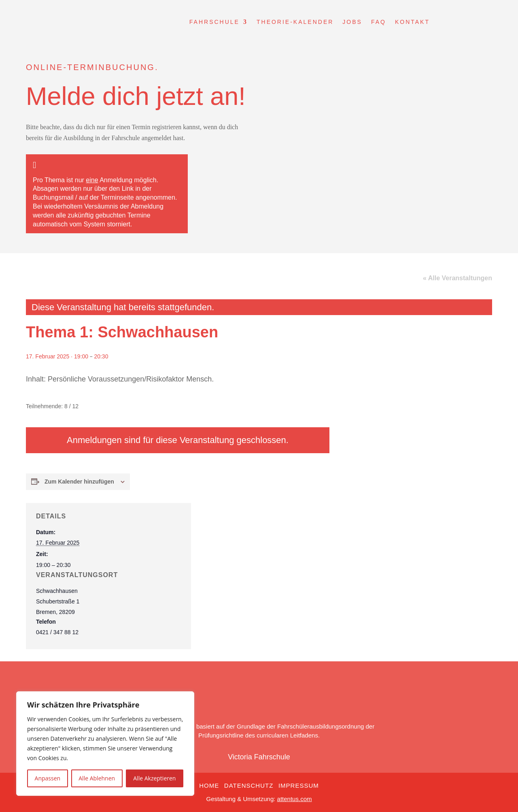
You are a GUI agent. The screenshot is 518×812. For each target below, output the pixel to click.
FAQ (379, 22)
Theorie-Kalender (295, 22)
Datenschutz (249, 785)
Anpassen (48, 778)
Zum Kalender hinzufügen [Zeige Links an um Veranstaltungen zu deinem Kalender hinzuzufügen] (79, 482)
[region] (105, 744)
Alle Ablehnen (97, 778)
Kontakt (412, 22)
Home (209, 785)
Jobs (352, 22)
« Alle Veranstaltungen (457, 278)
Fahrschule (214, 22)
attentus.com (295, 799)
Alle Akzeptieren (154, 778)
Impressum (299, 785)
